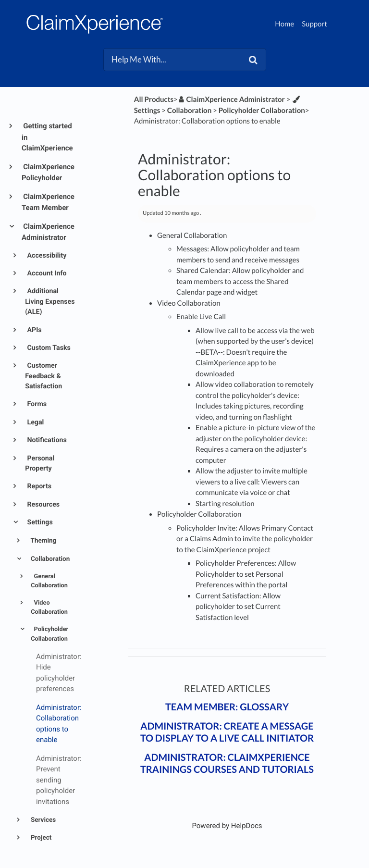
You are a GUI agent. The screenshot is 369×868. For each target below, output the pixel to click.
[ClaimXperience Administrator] (231, 99)
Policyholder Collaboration (49, 634)
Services (43, 820)
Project (41, 838)
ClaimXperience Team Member (48, 202)
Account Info (46, 273)
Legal (35, 422)
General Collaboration (49, 581)
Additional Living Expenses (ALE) (50, 302)
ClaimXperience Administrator (48, 232)
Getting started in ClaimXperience (47, 137)
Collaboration (50, 559)
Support (314, 24)
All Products (154, 99)
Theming (43, 541)
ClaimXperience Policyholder (48, 173)
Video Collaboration (49, 608)
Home (284, 24)
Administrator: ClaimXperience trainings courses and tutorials (227, 763)
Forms (36, 404)
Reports (38, 486)
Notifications (46, 440)
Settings (39, 522)
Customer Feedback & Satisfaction (43, 376)
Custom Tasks (48, 348)
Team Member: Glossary (227, 707)
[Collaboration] (189, 111)
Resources (43, 505)
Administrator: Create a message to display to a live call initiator (227, 732)
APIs (34, 330)
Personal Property (40, 464)
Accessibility (46, 256)
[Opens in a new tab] (227, 826)
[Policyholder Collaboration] (262, 111)
